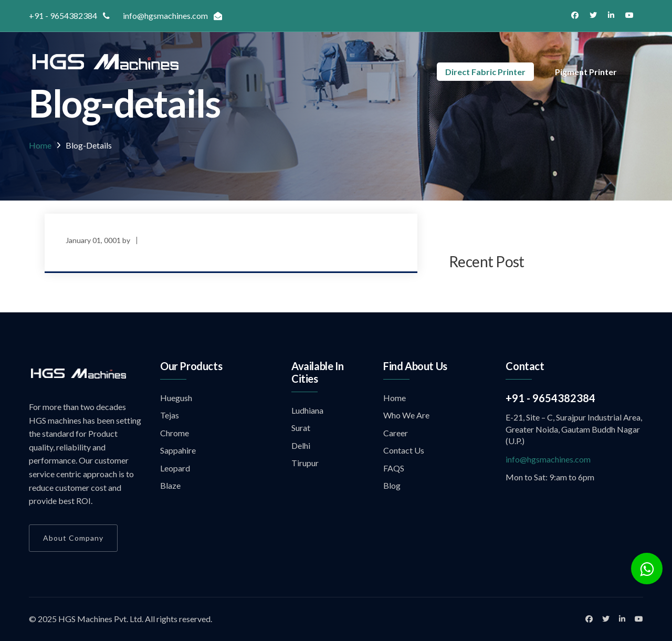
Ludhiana (307, 410)
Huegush (176, 398)
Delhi (301, 445)
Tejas (170, 415)
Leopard (175, 468)
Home (40, 145)
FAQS (394, 468)
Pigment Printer (586, 72)
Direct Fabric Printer (485, 72)
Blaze (170, 485)
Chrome (175, 433)
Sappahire (178, 450)
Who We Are (406, 415)
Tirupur (305, 463)
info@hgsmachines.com (548, 459)
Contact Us (404, 450)
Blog (392, 485)
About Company (73, 538)
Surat (301, 428)
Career (396, 433)
